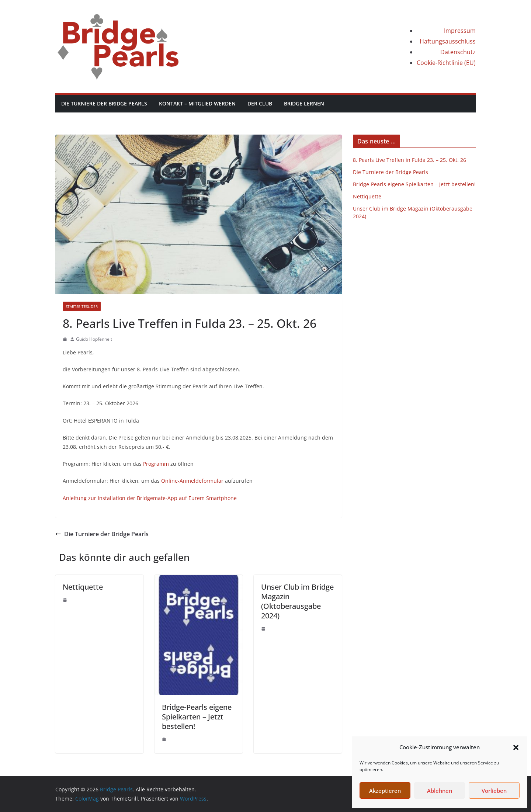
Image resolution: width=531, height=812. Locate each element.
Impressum (460, 31)
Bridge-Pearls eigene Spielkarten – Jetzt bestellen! (197, 717)
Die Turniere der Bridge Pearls (104, 103)
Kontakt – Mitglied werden (197, 103)
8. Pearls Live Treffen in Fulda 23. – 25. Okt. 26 (409, 160)
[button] (516, 747)
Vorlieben (494, 791)
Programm (156, 464)
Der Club (260, 103)
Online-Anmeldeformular (192, 481)
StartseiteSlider (82, 306)
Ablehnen (440, 791)
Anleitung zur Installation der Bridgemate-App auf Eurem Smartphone (150, 498)
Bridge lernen (304, 103)
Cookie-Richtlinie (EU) (446, 63)
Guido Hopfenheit (94, 339)
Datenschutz (458, 52)
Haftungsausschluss (448, 41)
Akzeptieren (385, 791)
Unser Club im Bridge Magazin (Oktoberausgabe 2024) (297, 601)
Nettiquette (83, 587)
